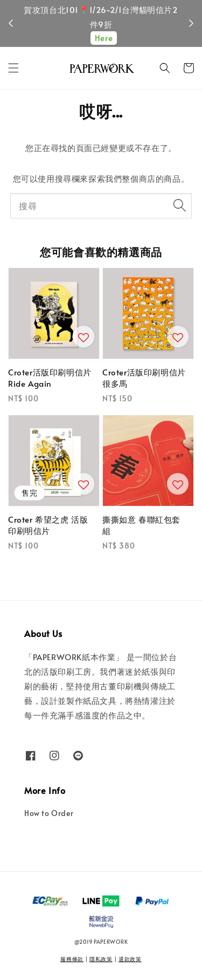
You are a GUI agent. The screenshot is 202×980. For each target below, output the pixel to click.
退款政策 (130, 959)
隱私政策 (101, 959)
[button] (13, 68)
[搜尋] (179, 205)
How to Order (49, 813)
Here (104, 37)
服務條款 (72, 959)
